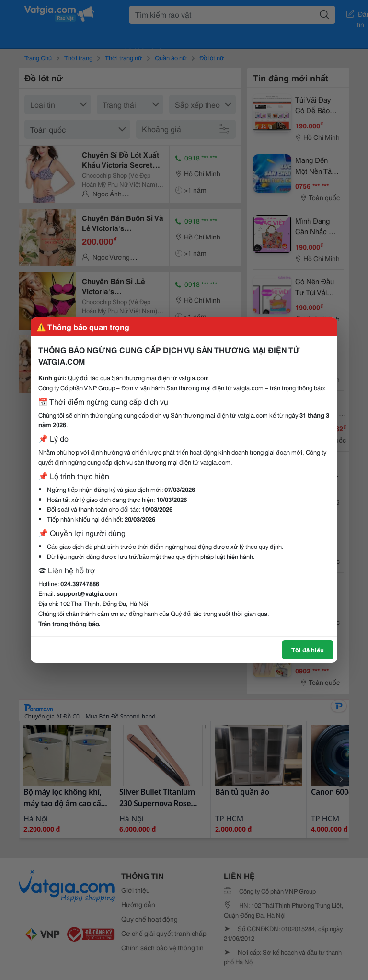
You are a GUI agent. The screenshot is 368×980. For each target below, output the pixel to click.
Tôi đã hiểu (308, 650)
